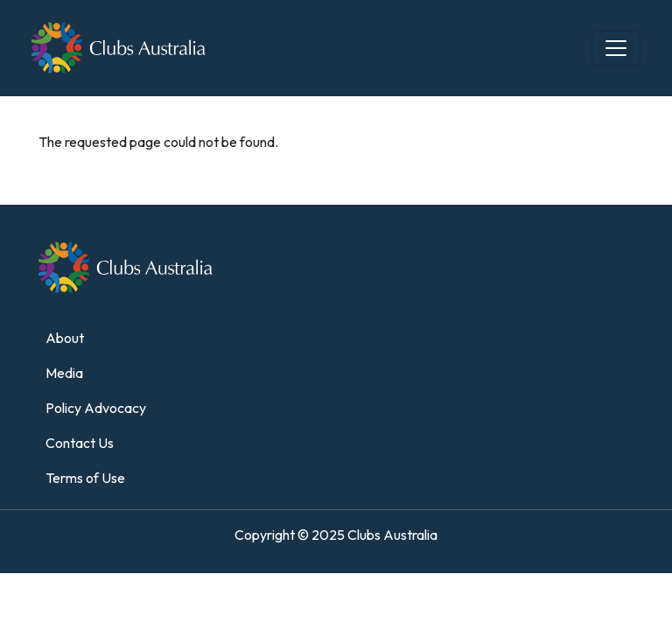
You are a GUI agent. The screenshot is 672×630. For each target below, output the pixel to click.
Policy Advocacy (96, 408)
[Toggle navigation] (616, 48)
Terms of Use (85, 478)
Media (64, 373)
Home (50, 107)
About (65, 338)
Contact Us (80, 443)
